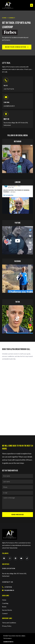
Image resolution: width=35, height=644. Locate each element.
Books (4, 607)
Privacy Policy (7, 626)
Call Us (6, 86)
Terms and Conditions (9, 623)
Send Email (7, 102)
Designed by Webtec (8, 642)
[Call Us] (6, 80)
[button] (32, 5)
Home (4, 18)
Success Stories (7, 610)
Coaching (5, 603)
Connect (5, 613)
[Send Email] (6, 97)
